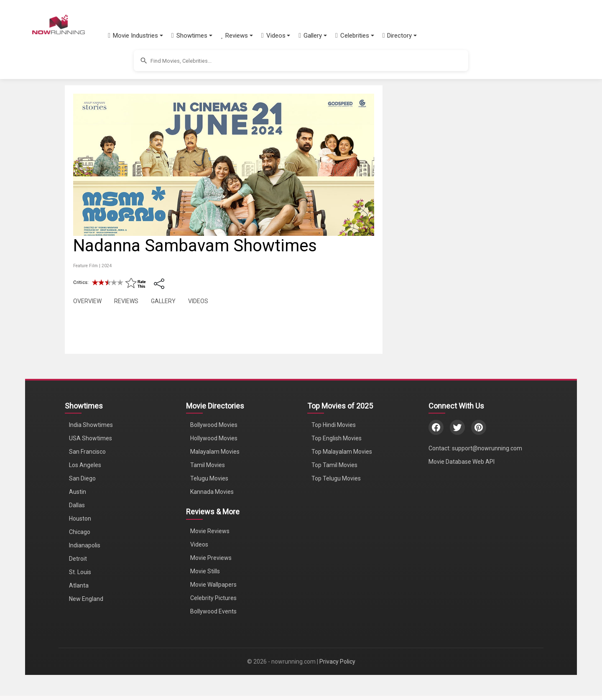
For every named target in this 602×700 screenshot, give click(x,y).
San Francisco (87, 452)
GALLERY (163, 301)
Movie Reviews (210, 531)
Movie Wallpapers (213, 585)
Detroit (78, 559)
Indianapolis (85, 545)
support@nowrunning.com (487, 448)
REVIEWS (126, 301)
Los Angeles (85, 465)
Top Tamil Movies (334, 465)
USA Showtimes (91, 438)
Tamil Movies (208, 465)
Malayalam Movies (215, 452)
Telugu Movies (209, 478)
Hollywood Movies (214, 438)
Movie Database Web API (462, 462)
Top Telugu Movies (336, 478)
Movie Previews (211, 558)
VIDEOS (198, 301)
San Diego (82, 478)
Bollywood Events (213, 611)
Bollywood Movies (214, 425)
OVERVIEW (87, 301)
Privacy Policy (337, 662)
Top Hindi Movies (334, 425)
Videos (199, 544)
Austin (78, 492)
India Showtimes (91, 425)
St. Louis (80, 572)
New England (86, 599)
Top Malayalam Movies (342, 452)
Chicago (80, 532)
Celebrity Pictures (213, 598)
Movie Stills (205, 571)
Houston (80, 519)
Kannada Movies (212, 492)
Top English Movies (337, 438)
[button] (138, 36)
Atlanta (79, 585)
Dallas (77, 505)
